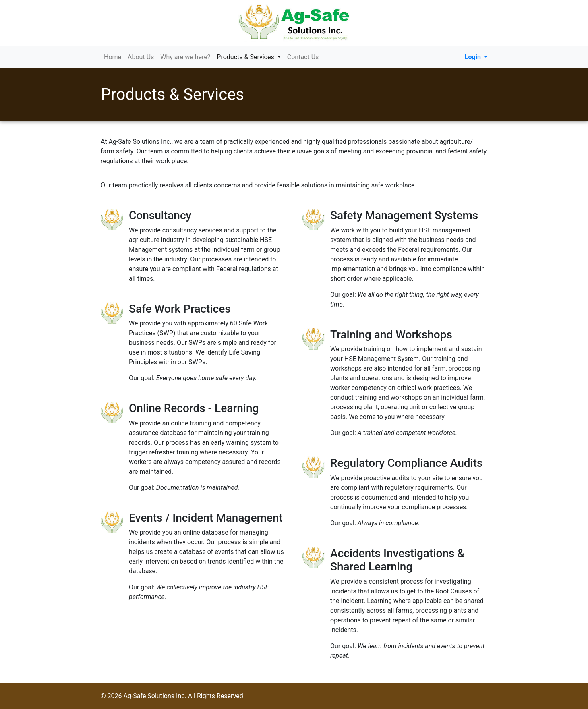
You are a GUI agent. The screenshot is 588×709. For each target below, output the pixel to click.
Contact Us (303, 57)
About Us (141, 57)
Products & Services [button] (250, 57)
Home (113, 57)
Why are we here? (185, 57)
